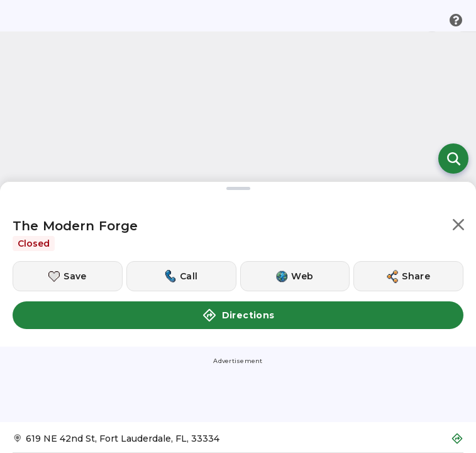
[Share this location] (408, 276)
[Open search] (453, 159)
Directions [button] (238, 315)
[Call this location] (181, 276)
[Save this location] (68, 276)
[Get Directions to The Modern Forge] (238, 443)
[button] (458, 227)
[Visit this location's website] (295, 276)
